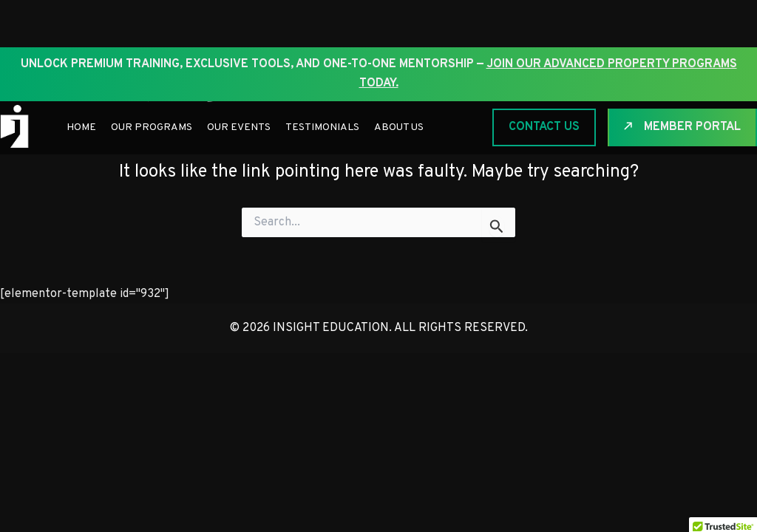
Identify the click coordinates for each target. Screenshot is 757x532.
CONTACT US (544, 127)
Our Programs (152, 127)
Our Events (239, 127)
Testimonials (322, 127)
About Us (399, 127)
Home (81, 127)
